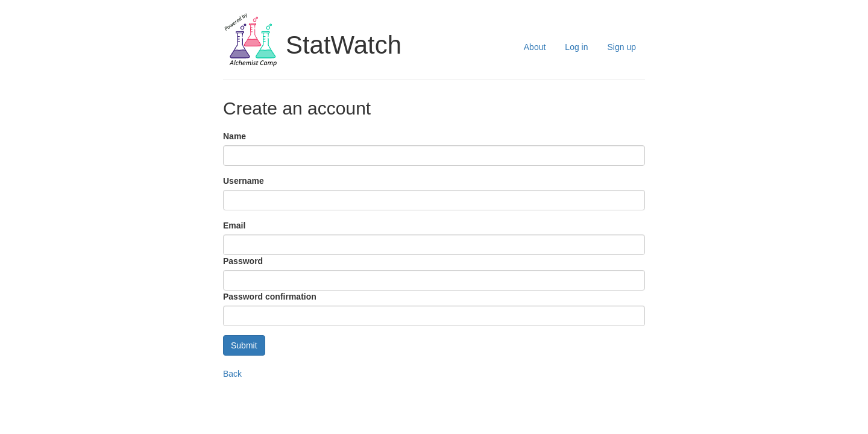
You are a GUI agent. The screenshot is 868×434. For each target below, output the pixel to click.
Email (234, 225)
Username (244, 181)
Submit (244, 345)
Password (243, 261)
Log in (576, 47)
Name (234, 136)
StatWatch (344, 45)
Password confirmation (270, 297)
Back (232, 374)
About (535, 47)
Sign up (622, 47)
